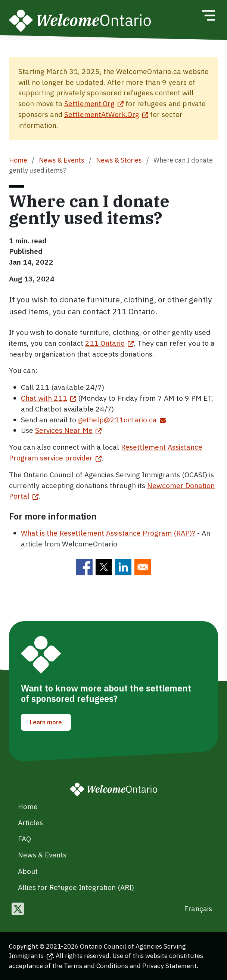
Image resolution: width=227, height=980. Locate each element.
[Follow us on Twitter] (18, 910)
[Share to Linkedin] (123, 567)
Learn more (46, 722)
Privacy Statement (170, 966)
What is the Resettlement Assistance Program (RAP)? (108, 533)
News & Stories (119, 160)
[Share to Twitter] (104, 567)
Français (198, 908)
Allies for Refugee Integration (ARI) (76, 887)
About (28, 871)
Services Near (68, 430)
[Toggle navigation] (208, 15)
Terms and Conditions (96, 966)
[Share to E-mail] (143, 567)
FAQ (24, 839)
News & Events (62, 160)
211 (109, 343)
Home (18, 160)
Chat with (49, 398)
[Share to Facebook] (84, 567)
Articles (30, 822)
